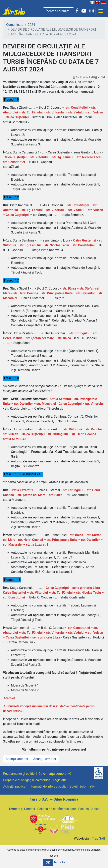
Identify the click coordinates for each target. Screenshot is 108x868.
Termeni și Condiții (22, 809)
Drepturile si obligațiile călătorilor (27, 780)
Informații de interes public (48, 786)
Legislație (60, 780)
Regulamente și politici (19, 774)
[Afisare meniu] (101, 11)
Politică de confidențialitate (56, 809)
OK (48, 862)
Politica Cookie (89, 809)
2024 (31, 25)
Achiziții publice (14, 786)
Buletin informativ (82, 786)
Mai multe (59, 863)
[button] (58, 11)
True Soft (99, 838)
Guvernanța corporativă (55, 774)
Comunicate (15, 25)
